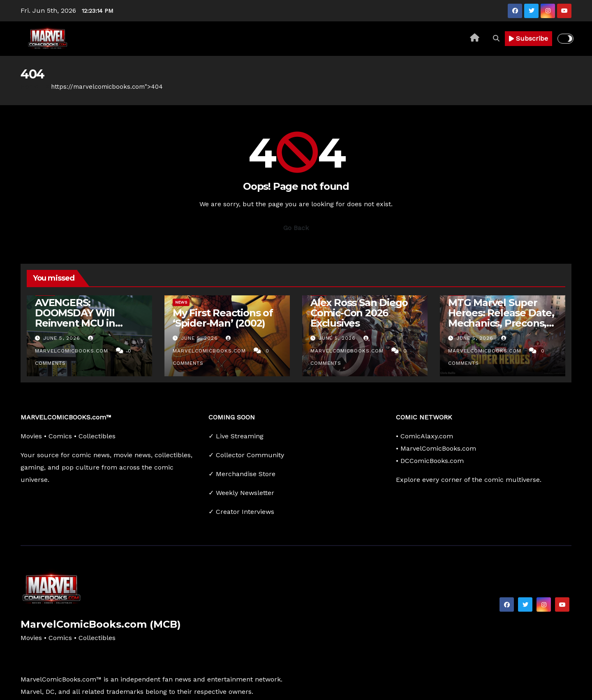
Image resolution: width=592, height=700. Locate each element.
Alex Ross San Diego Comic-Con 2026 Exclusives (359, 313)
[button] (496, 38)
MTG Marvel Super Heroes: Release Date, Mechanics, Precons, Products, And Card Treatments (501, 323)
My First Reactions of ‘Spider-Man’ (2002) (223, 318)
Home (30, 87)
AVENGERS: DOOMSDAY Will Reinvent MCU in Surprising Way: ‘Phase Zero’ (75, 323)
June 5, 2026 (63, 338)
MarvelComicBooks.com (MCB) (101, 624)
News (181, 302)
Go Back (296, 228)
